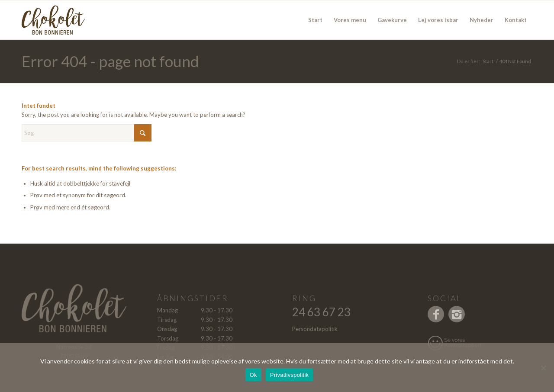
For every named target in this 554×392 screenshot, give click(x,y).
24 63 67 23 (321, 312)
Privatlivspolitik (290, 375)
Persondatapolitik (315, 329)
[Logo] (64, 20)
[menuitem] (315, 20)
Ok (253, 375)
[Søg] (87, 133)
